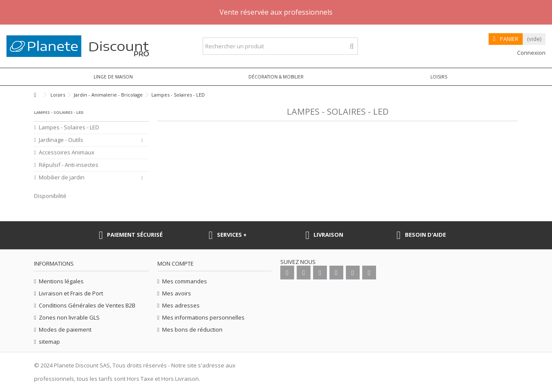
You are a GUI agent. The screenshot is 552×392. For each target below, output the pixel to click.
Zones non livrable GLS (69, 318)
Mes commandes (185, 281)
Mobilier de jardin (62, 177)
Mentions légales (61, 281)
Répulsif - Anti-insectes (69, 165)
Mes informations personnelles (203, 318)
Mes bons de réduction (192, 330)
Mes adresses (181, 306)
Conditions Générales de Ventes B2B (87, 306)
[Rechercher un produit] (352, 46)
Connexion (531, 53)
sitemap (49, 342)
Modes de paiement (65, 330)
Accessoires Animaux (67, 152)
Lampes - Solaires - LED (69, 127)
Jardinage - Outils (61, 140)
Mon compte (176, 263)
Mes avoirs (177, 293)
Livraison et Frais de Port (71, 293)
